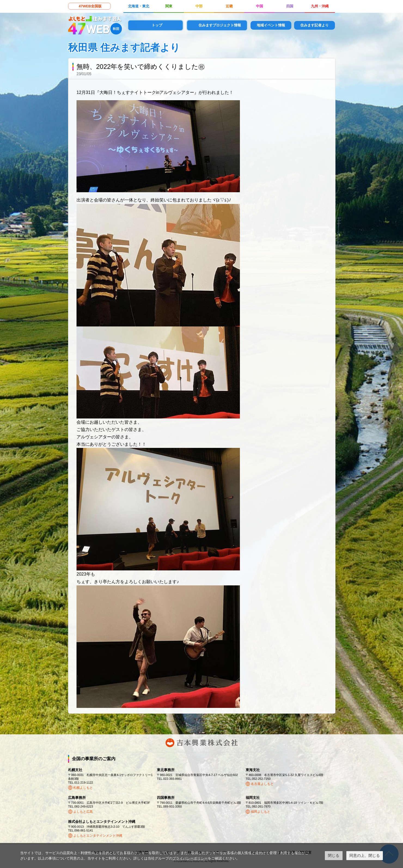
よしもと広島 (83, 812)
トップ (157, 25)
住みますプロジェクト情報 (220, 25)
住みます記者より (315, 25)
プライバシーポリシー (190, 858)
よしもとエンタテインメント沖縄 (98, 836)
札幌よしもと (83, 788)
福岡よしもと (261, 812)
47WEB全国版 (90, 6)
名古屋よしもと (262, 784)
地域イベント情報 (271, 25)
